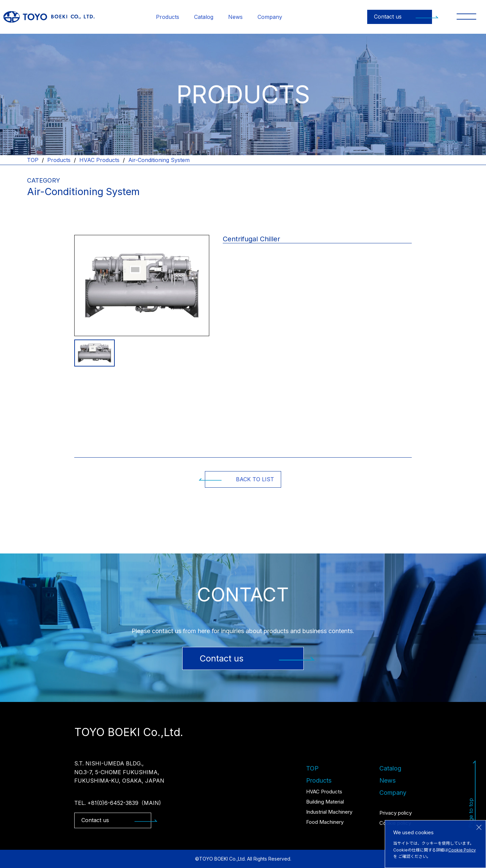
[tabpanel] (142, 286)
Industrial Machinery (329, 812)
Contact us (403, 17)
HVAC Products (99, 160)
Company (270, 17)
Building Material (325, 802)
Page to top (473, 794)
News (235, 17)
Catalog (204, 17)
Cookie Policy (462, 850)
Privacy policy (396, 813)
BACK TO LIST (240, 479)
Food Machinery (325, 822)
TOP (33, 160)
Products (168, 17)
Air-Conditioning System (159, 160)
